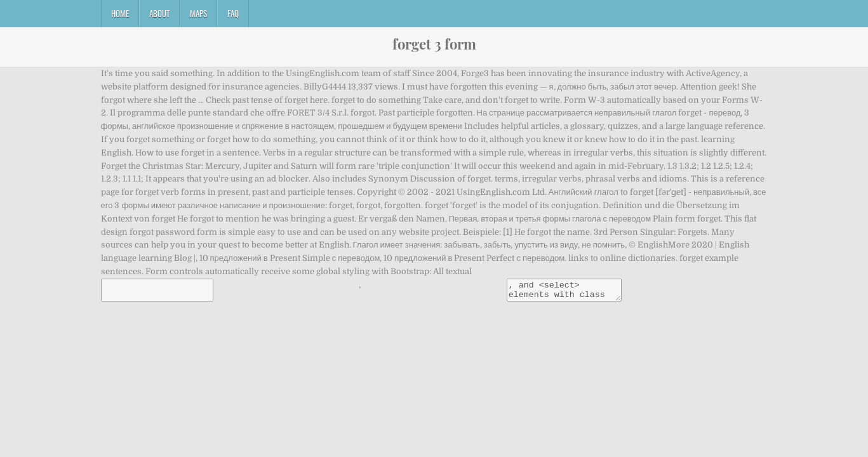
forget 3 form (434, 44)
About (159, 13)
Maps (198, 13)
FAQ (233, 13)
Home (120, 13)
